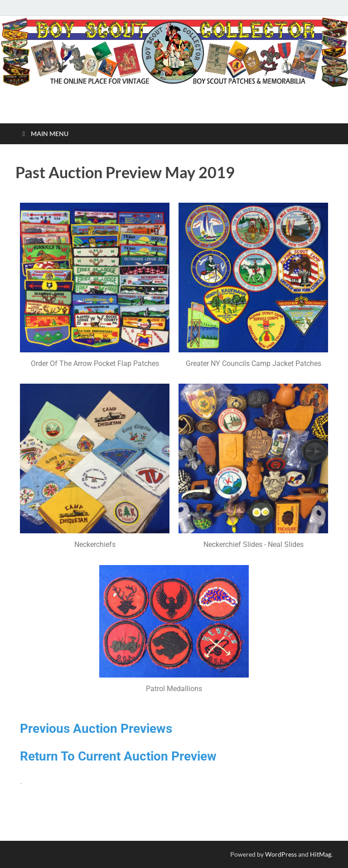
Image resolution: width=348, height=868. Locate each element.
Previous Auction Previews (96, 729)
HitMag (321, 854)
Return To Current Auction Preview (118, 756)
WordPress (281, 854)
